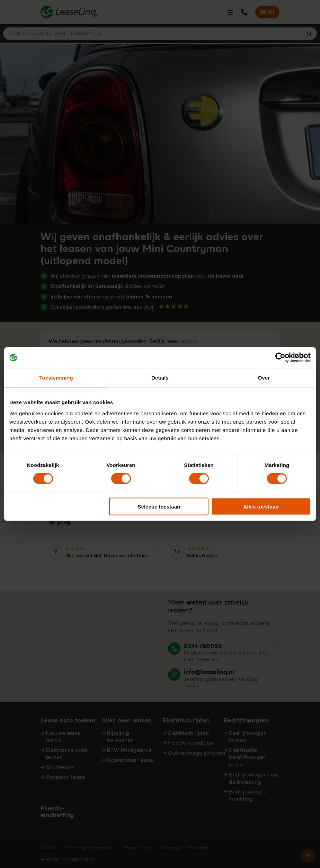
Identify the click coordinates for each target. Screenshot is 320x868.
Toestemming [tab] (56, 378)
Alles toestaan (261, 506)
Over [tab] (264, 378)
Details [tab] (160, 378)
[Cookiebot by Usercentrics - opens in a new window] (280, 358)
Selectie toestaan (159, 506)
